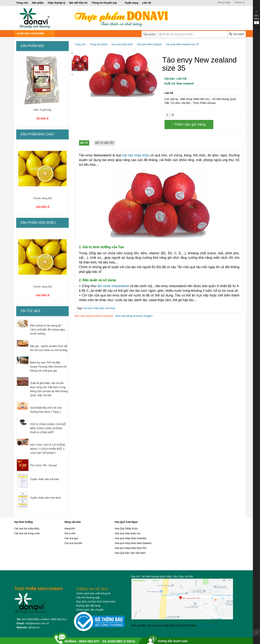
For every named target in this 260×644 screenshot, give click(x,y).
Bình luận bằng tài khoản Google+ (134, 316)
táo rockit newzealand (113, 286)
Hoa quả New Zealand (149, 44)
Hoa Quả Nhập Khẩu (126, 529)
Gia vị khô (70, 533)
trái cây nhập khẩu (136, 155)
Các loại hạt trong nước (27, 533)
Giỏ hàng (256, 17)
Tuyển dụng (131, 3)
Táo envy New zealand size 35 (182, 44)
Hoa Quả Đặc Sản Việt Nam (130, 553)
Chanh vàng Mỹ (42, 198)
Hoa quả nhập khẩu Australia (131, 538)
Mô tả (84, 143)
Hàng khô (70, 529)
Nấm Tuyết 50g (42, 110)
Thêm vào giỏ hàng (189, 124)
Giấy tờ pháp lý (56, 3)
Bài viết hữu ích (78, 3)
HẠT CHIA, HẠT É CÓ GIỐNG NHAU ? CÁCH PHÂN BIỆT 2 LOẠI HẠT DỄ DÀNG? (48, 449)
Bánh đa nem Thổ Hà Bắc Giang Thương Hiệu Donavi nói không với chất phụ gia (48, 367)
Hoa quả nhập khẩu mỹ (127, 533)
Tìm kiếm (237, 34)
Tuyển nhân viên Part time (45, 498)
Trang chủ (22, 3)
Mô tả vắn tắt (105, 143)
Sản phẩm (38, 3)
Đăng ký (240, 2)
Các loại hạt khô (73, 543)
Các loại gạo (71, 538)
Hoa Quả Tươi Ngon (126, 522)
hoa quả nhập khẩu (94, 308)
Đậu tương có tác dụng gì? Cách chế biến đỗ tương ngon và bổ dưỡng (48, 330)
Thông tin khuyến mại (104, 3)
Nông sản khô (73, 522)
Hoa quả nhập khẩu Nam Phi (131, 548)
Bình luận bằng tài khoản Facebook (94, 316)
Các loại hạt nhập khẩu (27, 529)
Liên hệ (146, 3)
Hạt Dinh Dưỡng (23, 522)
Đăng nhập (224, 2)
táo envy (110, 308)
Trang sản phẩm (99, 44)
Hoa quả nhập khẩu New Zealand (133, 543)
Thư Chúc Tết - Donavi (43, 465)
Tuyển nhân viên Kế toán (45, 479)
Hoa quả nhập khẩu (122, 44)
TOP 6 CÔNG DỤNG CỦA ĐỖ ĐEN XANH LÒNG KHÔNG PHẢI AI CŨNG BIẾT (48, 428)
